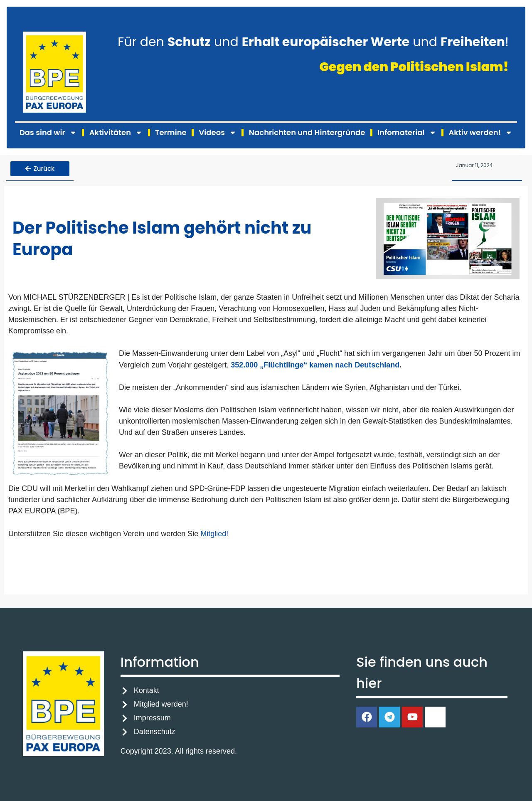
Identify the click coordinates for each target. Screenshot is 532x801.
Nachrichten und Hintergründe (307, 132)
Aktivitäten (116, 133)
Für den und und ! (313, 42)
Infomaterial (407, 133)
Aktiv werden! (480, 133)
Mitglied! (214, 533)
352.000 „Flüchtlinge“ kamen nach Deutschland (315, 364)
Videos (218, 133)
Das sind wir (48, 133)
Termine (171, 132)
